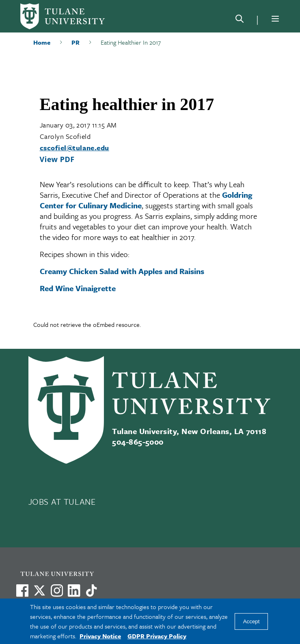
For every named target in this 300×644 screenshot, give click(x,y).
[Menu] (275, 19)
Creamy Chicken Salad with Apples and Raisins (122, 271)
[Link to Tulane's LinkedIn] (74, 590)
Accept (251, 621)
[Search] (240, 20)
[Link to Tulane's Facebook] (57, 590)
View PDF (57, 159)
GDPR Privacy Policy (157, 636)
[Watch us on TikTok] (91, 590)
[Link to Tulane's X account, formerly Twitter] (39, 590)
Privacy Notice (100, 636)
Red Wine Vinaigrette (78, 288)
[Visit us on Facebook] (22, 590)
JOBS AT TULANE (62, 501)
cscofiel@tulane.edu (74, 148)
